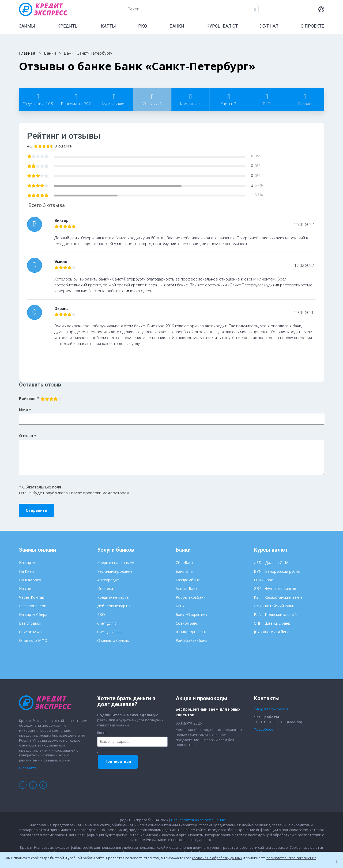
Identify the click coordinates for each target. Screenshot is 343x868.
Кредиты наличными (116, 562)
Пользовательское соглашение (198, 820)
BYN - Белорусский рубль (277, 571)
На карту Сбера (33, 614)
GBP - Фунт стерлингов (275, 588)
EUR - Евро (264, 580)
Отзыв (28, 435)
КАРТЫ (108, 26)
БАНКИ (177, 26)
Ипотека (105, 588)
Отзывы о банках (113, 640)
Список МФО (31, 632)
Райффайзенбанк (191, 640)
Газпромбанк (188, 580)
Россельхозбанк (191, 597)
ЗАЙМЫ (27, 26)
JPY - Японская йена (272, 632)
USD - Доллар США (271, 562)
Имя (25, 410)
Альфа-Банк (186, 588)
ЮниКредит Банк (191, 632)
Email (102, 733)
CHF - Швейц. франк (272, 623)
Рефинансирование (115, 571)
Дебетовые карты (114, 606)
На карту (27, 562)
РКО (143, 26)
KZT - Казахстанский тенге (278, 597)
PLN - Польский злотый (275, 614)
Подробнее (264, 729)
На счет (26, 588)
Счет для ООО (110, 632)
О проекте (28, 768)
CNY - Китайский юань (274, 606)
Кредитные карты (113, 597)
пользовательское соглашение (291, 858)
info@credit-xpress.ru (272, 709)
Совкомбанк (187, 623)
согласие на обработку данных (217, 858)
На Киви (26, 571)
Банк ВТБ (184, 571)
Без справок (30, 623)
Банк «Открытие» (191, 614)
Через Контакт (33, 597)
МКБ (180, 606)
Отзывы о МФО (33, 640)
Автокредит (108, 580)
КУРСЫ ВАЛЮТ (222, 26)
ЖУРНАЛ (269, 26)
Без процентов (33, 606)
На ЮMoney (30, 580)
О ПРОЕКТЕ (312, 26)
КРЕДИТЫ (68, 26)
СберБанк (184, 562)
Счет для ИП (109, 623)
